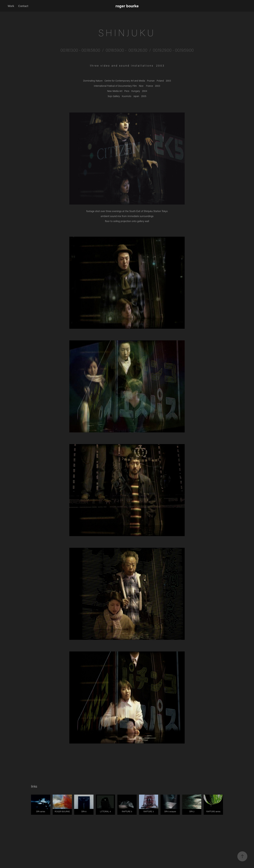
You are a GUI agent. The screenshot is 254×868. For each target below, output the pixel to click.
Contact (23, 6)
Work (11, 6)
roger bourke (127, 6)
